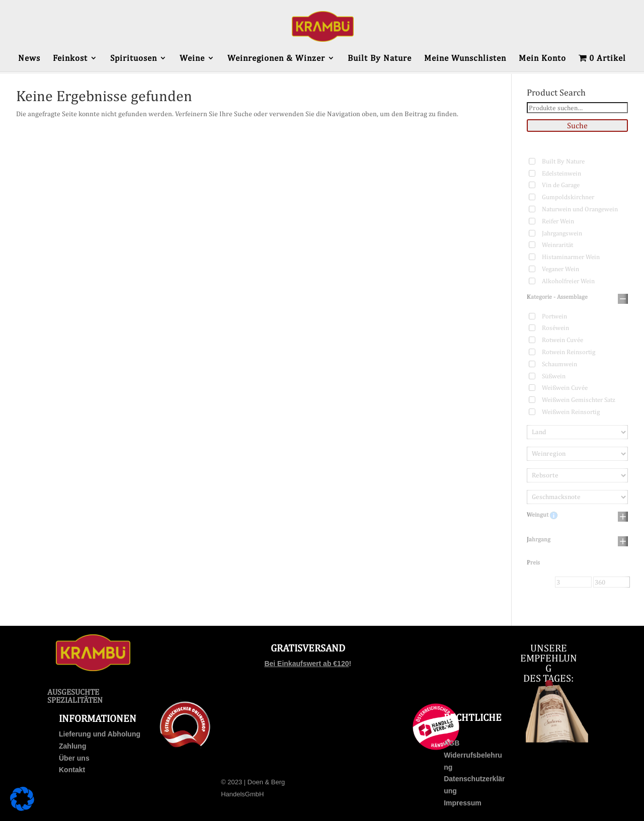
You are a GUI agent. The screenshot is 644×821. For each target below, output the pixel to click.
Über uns (74, 758)
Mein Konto (542, 59)
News (29, 59)
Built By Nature (380, 59)
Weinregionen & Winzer (276, 59)
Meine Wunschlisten (465, 59)
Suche (577, 126)
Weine (192, 59)
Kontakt (72, 770)
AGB (452, 743)
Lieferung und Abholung (100, 734)
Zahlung (72, 746)
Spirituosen (134, 59)
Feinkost (70, 59)
